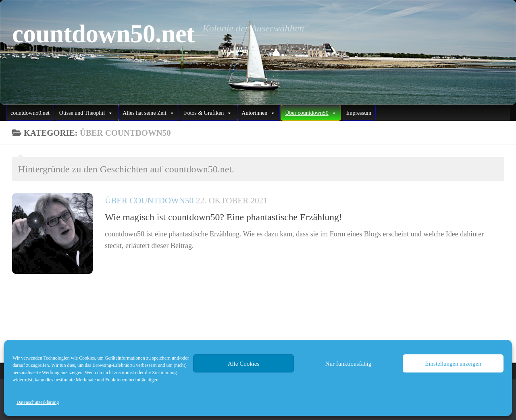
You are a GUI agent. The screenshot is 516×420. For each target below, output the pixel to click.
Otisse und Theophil (86, 113)
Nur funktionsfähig (349, 364)
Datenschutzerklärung (38, 402)
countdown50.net (103, 34)
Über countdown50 (149, 201)
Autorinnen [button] (258, 113)
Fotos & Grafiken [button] (208, 113)
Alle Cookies (244, 364)
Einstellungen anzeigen (453, 364)
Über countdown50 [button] (311, 113)
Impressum (359, 113)
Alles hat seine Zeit (148, 113)
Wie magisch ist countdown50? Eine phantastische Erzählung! (224, 217)
